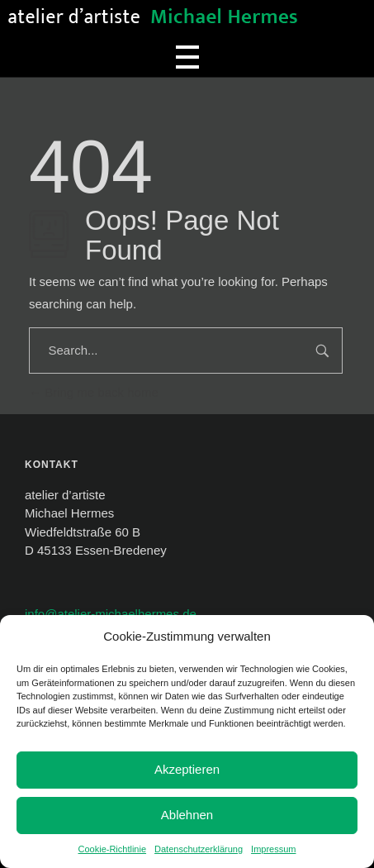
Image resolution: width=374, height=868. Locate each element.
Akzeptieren (187, 769)
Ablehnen (187, 815)
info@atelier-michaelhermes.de (111, 614)
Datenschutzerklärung (199, 849)
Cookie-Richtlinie (113, 849)
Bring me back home (94, 392)
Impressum (273, 849)
